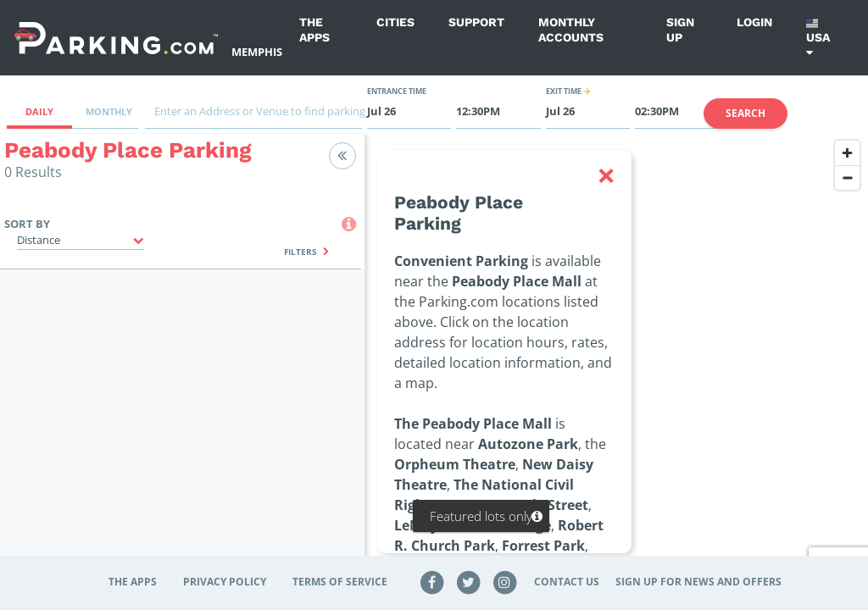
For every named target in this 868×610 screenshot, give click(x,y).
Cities (395, 22)
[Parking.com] (116, 38)
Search (746, 113)
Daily (39, 111)
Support (476, 22)
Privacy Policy (225, 582)
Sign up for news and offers (698, 582)
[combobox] (253, 116)
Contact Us (567, 582)
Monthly (109, 111)
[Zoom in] (847, 153)
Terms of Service (340, 582)
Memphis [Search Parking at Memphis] (257, 52)
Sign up (680, 30)
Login (754, 22)
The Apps (314, 30)
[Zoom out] (847, 177)
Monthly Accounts (571, 30)
